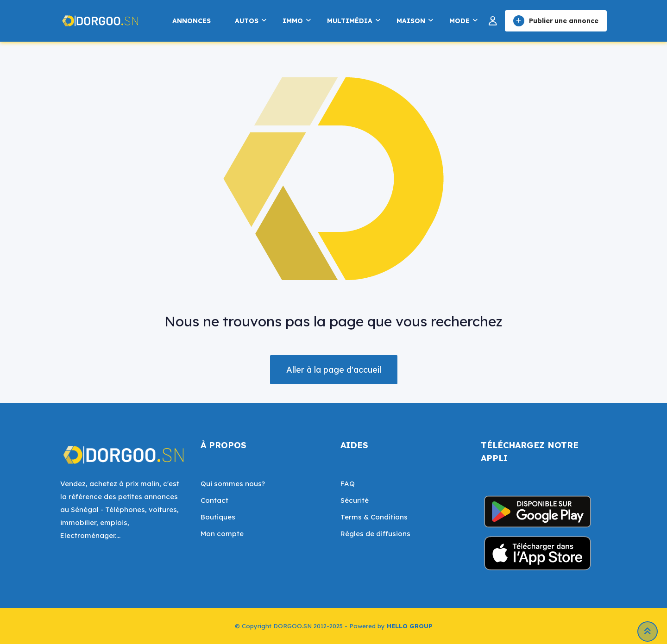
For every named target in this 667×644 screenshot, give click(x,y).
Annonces (192, 21)
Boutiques (218, 517)
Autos (247, 21)
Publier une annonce (556, 21)
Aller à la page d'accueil (334, 370)
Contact (214, 500)
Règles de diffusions (375, 534)
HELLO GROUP (410, 626)
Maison (411, 21)
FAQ (348, 484)
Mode (459, 21)
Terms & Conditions (374, 517)
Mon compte (222, 534)
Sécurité (355, 500)
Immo (293, 21)
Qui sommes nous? (233, 484)
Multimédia (350, 21)
